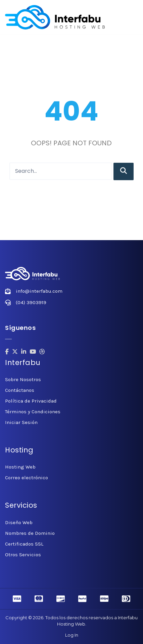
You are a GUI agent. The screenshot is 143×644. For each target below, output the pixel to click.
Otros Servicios (23, 555)
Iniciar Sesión (21, 422)
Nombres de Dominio (30, 533)
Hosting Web (20, 467)
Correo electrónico (27, 478)
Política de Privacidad (31, 401)
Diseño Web (19, 522)
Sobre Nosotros (23, 379)
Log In (72, 635)
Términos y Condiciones (33, 412)
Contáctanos (20, 390)
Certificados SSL (24, 544)
